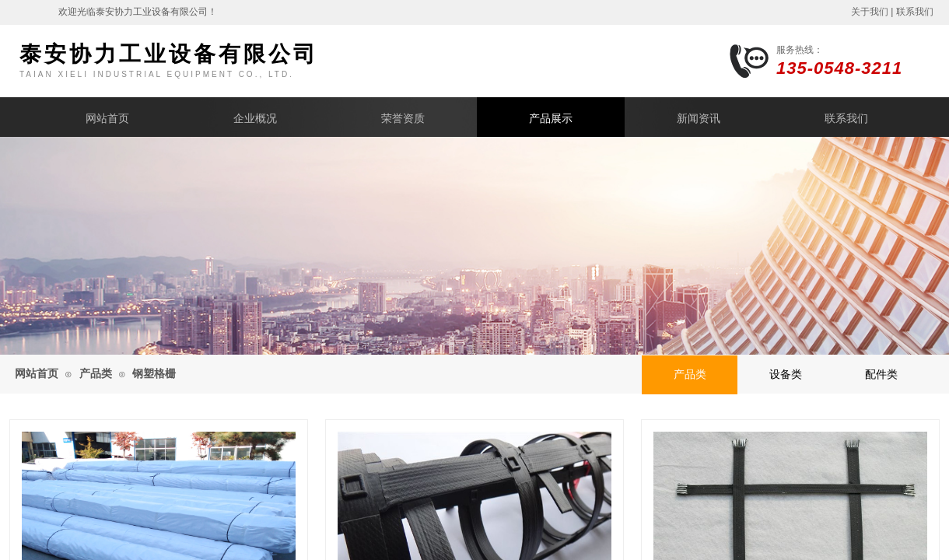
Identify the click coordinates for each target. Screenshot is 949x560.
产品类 (96, 374)
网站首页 (107, 119)
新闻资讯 (699, 119)
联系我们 (846, 119)
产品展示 (551, 119)
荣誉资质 (403, 119)
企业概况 (255, 119)
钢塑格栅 (154, 374)
